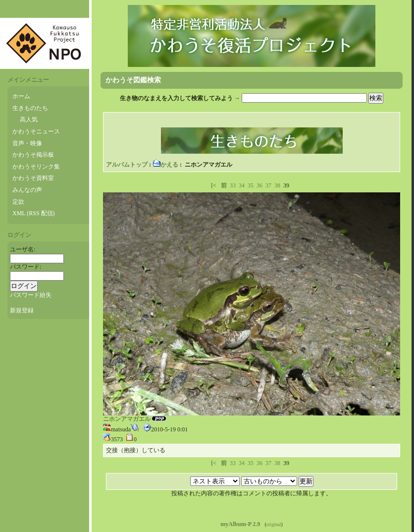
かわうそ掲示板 (33, 155)
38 (277, 185)
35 (251, 185)
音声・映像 (27, 143)
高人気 (29, 119)
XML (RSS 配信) (34, 213)
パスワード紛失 (31, 295)
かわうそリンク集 (36, 167)
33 (233, 185)
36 (259, 185)
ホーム (21, 96)
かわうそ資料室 (33, 178)
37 (268, 185)
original (274, 524)
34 (242, 185)
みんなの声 (27, 190)
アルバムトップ (127, 165)
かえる (165, 165)
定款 (18, 202)
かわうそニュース (36, 131)
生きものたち (30, 108)
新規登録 (22, 310)
